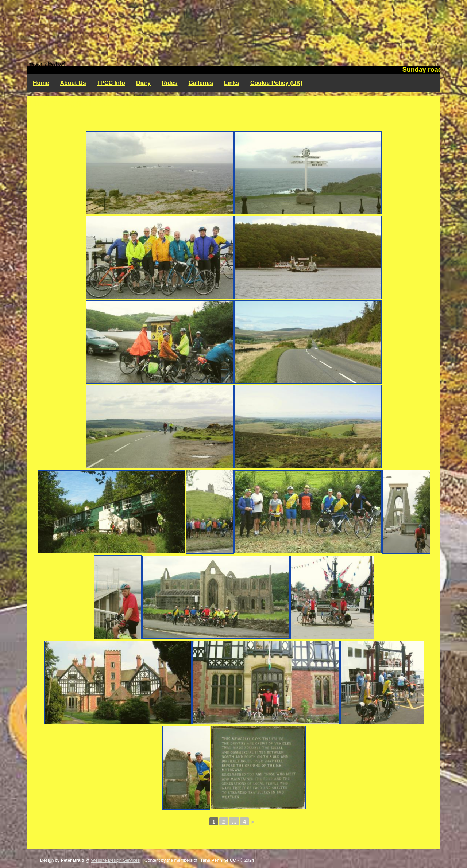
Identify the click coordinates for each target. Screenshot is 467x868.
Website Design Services (115, 860)
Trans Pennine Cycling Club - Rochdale (233, 31)
